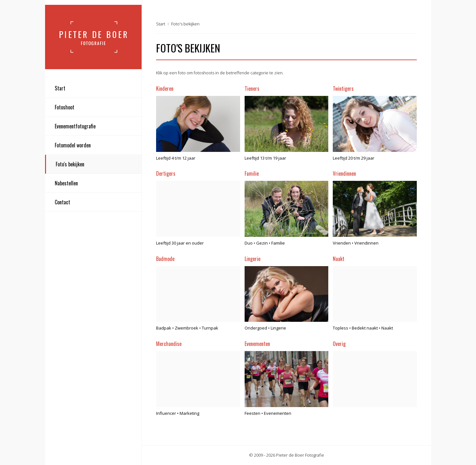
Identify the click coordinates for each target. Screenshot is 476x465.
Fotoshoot (65, 107)
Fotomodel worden (73, 145)
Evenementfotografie (75, 126)
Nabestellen (66, 183)
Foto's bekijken (70, 164)
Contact (62, 202)
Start (60, 88)
